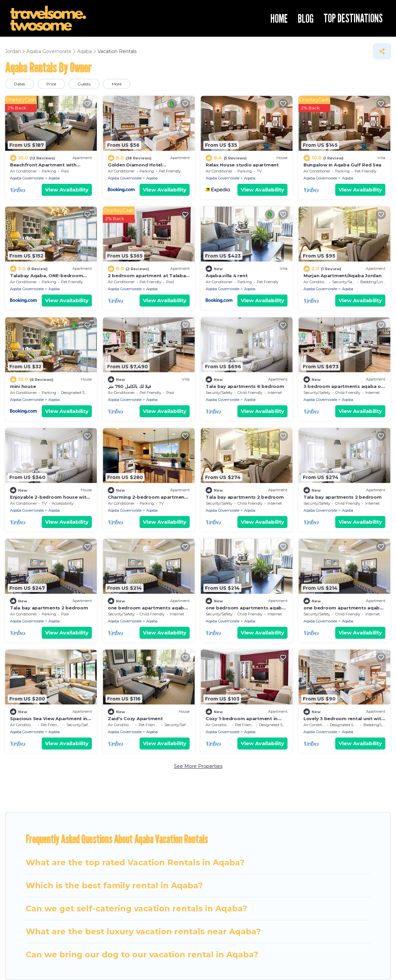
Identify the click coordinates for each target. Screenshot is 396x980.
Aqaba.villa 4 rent (227, 276)
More (117, 84)
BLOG (306, 18)
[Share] (382, 51)
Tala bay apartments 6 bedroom (245, 386)
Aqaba (54, 178)
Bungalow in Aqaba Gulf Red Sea (342, 165)
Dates (20, 84)
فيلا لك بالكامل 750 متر (129, 386)
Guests (84, 84)
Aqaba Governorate (27, 178)
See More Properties (198, 766)
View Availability (67, 190)
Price (51, 84)
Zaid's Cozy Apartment (135, 718)
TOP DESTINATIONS (353, 18)
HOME (279, 18)
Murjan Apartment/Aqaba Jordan (342, 276)
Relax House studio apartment (242, 165)
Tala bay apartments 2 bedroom (245, 497)
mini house (23, 386)
